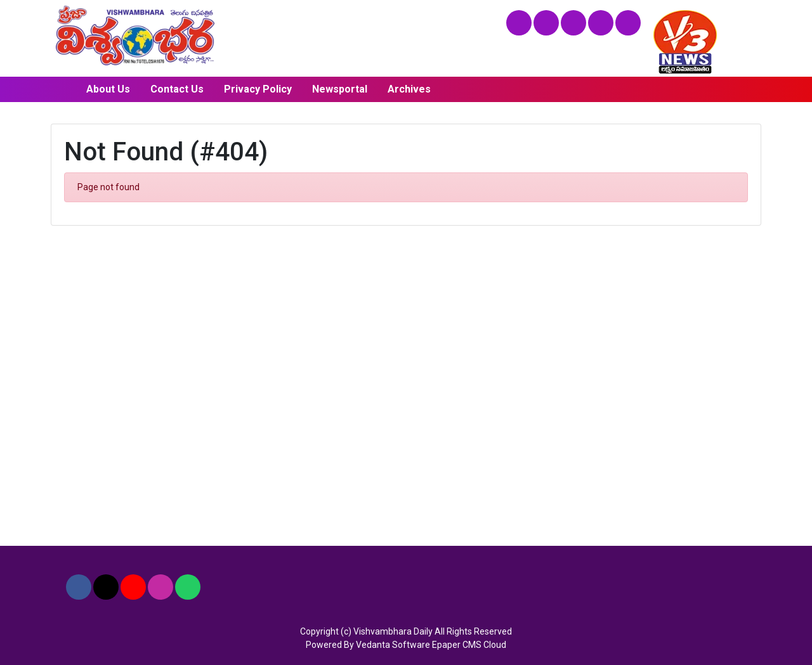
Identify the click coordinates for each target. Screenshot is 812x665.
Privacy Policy (258, 89)
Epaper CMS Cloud (469, 645)
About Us (108, 89)
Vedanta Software (393, 645)
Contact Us (177, 89)
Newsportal (340, 89)
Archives (409, 89)
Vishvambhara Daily (393, 631)
